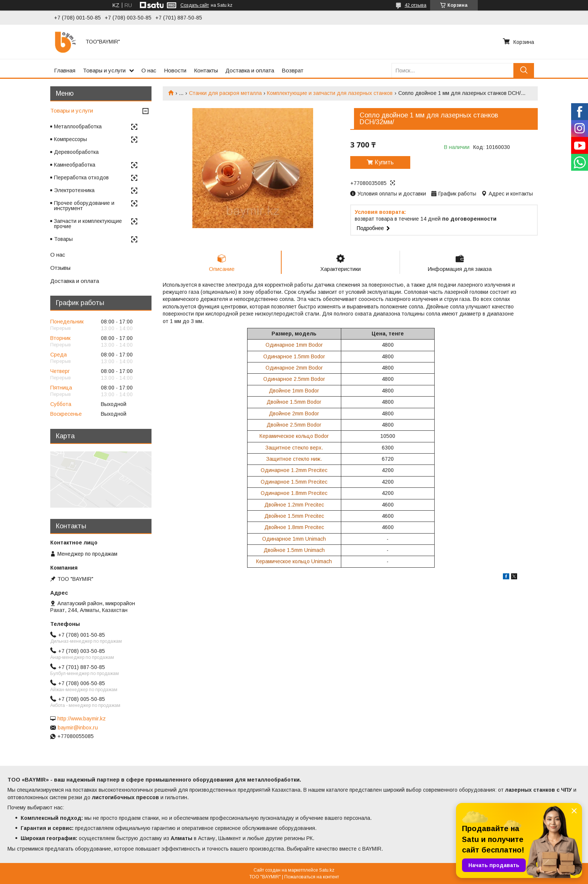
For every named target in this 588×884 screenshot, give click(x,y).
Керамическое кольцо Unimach (294, 561)
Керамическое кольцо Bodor (294, 436)
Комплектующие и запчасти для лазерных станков (330, 93)
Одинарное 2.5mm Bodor (294, 379)
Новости (175, 70)
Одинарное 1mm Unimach (294, 539)
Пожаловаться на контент (312, 877)
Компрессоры (70, 139)
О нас (149, 70)
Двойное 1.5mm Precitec (294, 516)
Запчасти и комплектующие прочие (88, 224)
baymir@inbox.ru (78, 728)
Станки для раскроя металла (225, 93)
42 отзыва (415, 5)
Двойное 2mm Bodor (294, 413)
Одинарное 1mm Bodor (294, 345)
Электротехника (74, 190)
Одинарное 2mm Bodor (294, 368)
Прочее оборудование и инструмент (84, 206)
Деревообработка (76, 152)
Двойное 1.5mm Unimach (294, 550)
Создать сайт (195, 5)
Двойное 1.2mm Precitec (294, 505)
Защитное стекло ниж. (294, 459)
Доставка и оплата (250, 70)
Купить (384, 162)
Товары (63, 239)
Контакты (206, 70)
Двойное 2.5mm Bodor (294, 425)
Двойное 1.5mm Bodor (294, 402)
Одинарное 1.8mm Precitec (294, 493)
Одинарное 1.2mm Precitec (294, 470)
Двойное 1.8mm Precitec (294, 527)
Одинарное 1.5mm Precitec (294, 482)
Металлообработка (78, 126)
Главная (65, 70)
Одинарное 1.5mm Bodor (294, 356)
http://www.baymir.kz (82, 719)
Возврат (292, 70)
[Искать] (524, 70)
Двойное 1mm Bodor (294, 391)
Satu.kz (327, 870)
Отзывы (60, 268)
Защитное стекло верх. (294, 448)
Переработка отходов (81, 177)
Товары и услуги (104, 70)
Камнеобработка (75, 165)
